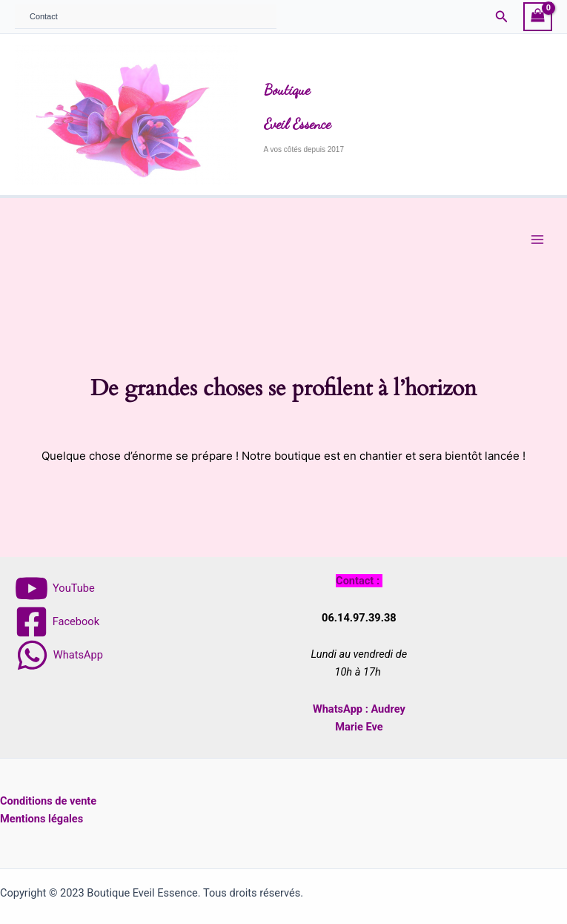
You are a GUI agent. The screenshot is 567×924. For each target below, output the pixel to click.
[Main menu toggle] (537, 240)
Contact (44, 16)
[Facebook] (57, 622)
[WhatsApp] (59, 655)
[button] (502, 17)
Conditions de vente (48, 801)
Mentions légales (42, 819)
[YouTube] (54, 588)
